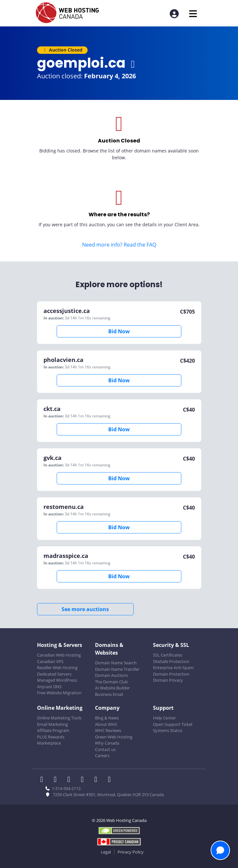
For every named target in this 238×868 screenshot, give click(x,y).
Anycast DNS (49, 687)
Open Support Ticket (173, 724)
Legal (106, 852)
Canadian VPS (50, 661)
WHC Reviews (108, 730)
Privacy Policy (131, 852)
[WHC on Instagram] (84, 780)
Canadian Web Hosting (59, 655)
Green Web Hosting (114, 737)
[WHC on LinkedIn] (71, 780)
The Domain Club (111, 682)
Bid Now (119, 331)
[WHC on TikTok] (111, 780)
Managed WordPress (57, 680)
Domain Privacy (168, 680)
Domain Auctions (111, 675)
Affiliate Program (53, 730)
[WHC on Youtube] (98, 780)
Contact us (105, 749)
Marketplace (49, 743)
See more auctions (85, 609)
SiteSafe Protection (171, 661)
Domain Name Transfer (117, 669)
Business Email (109, 694)
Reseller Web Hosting (57, 668)
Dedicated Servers (54, 674)
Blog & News (107, 718)
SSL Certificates (168, 655)
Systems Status (168, 730)
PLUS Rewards (51, 737)
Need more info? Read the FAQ (119, 245)
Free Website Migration (59, 693)
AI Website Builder (112, 688)
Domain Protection (171, 674)
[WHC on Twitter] (57, 780)
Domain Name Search (116, 663)
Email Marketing (52, 724)
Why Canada (107, 743)
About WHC (106, 724)
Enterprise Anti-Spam (173, 668)
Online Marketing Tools (59, 718)
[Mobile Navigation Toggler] (193, 14)
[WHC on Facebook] (44, 780)
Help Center (164, 718)
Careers (102, 756)
